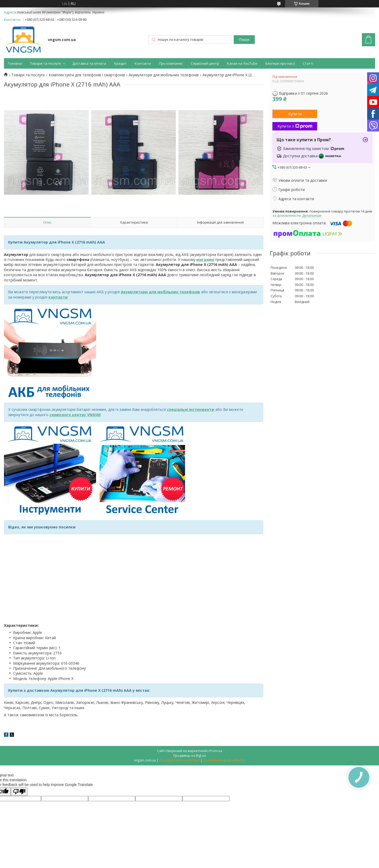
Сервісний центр (205, 63)
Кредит (120, 63)
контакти (58, 297)
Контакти (143, 63)
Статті (308, 63)
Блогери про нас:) (280, 63)
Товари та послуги (45, 63)
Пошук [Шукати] (244, 40)
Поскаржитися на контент (179, 760)
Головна (15, 63)
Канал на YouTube (242, 63)
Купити (295, 114)
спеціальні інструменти (191, 409)
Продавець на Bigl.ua (189, 756)
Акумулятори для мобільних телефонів (164, 75)
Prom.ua (216, 751)
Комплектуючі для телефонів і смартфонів (87, 75)
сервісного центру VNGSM (75, 415)
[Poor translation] (19, 792)
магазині (205, 259)
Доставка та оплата (89, 63)
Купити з (295, 126)
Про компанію (171, 63)
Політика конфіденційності (224, 760)
